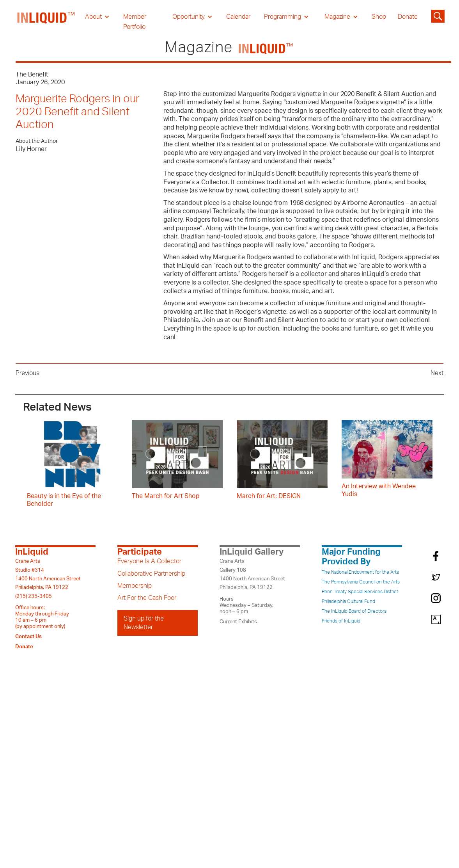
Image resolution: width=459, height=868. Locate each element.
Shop (379, 17)
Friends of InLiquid (341, 621)
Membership (135, 586)
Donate (408, 17)
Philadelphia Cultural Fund (348, 601)
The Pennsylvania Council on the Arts (361, 582)
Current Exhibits (238, 622)
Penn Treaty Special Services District (360, 592)
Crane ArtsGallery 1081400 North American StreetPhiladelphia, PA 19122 (252, 574)
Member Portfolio (135, 22)
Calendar (238, 17)
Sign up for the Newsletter (144, 623)
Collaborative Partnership (151, 574)
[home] (46, 22)
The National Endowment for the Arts (360, 572)
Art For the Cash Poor (147, 598)
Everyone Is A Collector (149, 561)
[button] (97, 17)
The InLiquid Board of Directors (354, 611)
